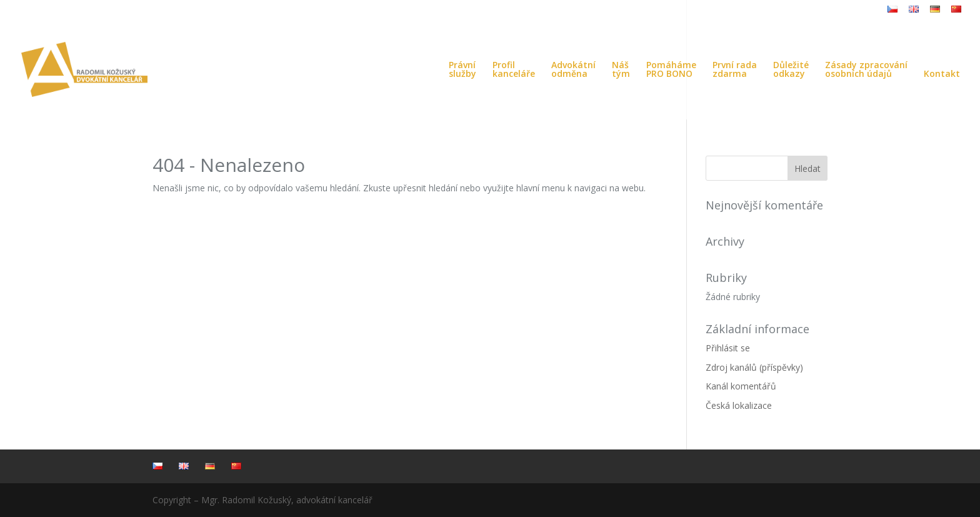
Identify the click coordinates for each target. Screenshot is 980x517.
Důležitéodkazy (791, 70)
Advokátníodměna (573, 70)
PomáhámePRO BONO (671, 70)
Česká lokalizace (739, 405)
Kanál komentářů (741, 386)
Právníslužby (462, 70)
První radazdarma (735, 70)
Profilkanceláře (514, 70)
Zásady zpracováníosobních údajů (866, 70)
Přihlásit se (728, 348)
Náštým (621, 70)
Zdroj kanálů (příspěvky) (754, 367)
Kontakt (942, 74)
